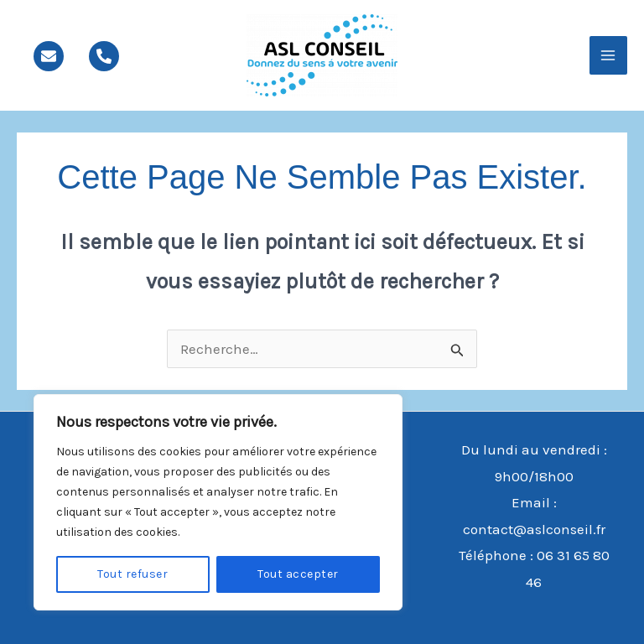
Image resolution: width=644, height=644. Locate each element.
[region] (218, 502)
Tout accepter (298, 574)
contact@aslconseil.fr (534, 529)
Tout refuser (132, 574)
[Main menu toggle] (609, 55)
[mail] (49, 56)
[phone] (104, 56)
